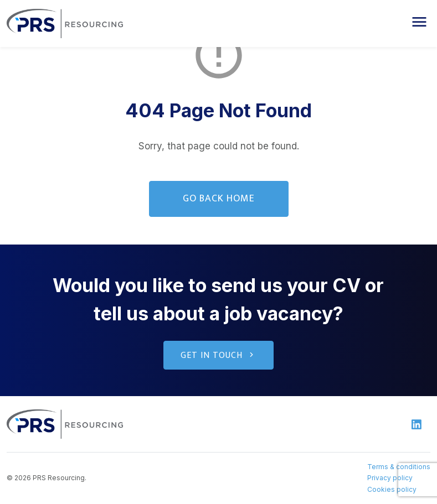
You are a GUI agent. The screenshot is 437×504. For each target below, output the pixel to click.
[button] (419, 22)
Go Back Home (219, 199)
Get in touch (218, 355)
